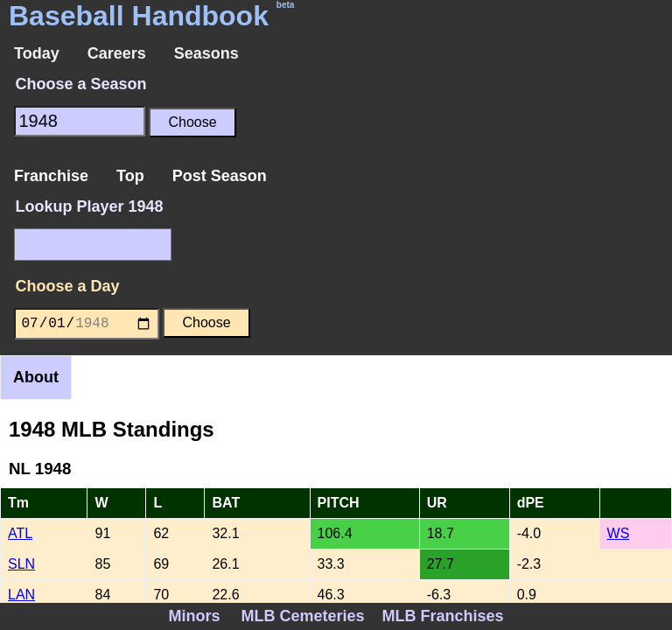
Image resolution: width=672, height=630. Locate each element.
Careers (117, 53)
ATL (20, 533)
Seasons (206, 53)
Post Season (220, 176)
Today (37, 53)
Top (130, 176)
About (36, 377)
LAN (21, 595)
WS (619, 533)
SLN (21, 564)
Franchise (51, 176)
